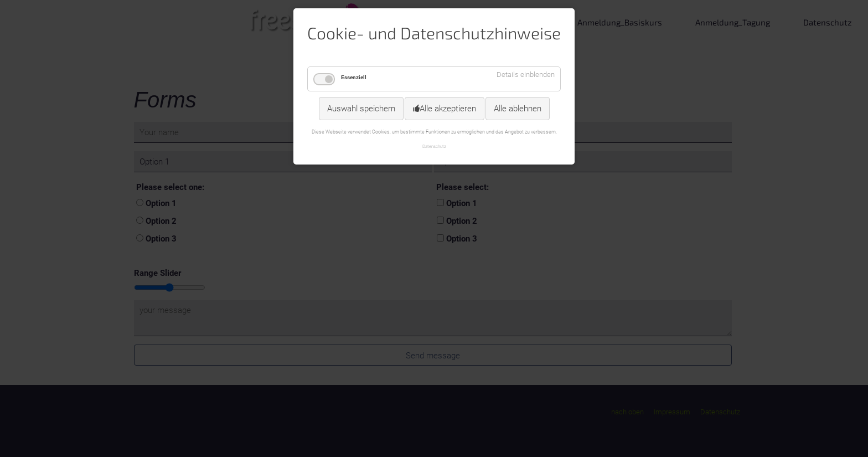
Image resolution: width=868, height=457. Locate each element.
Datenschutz (434, 146)
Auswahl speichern (361, 109)
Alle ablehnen (518, 109)
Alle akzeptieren (448, 109)
